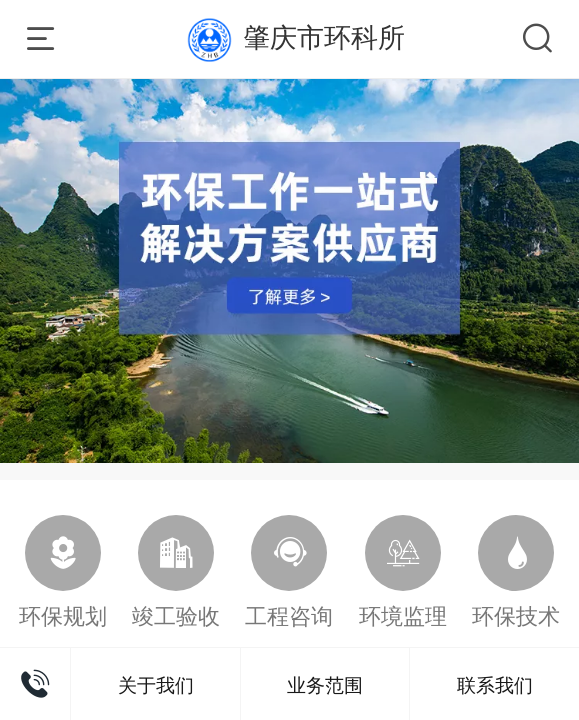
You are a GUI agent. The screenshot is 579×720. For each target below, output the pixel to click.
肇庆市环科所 (324, 37)
